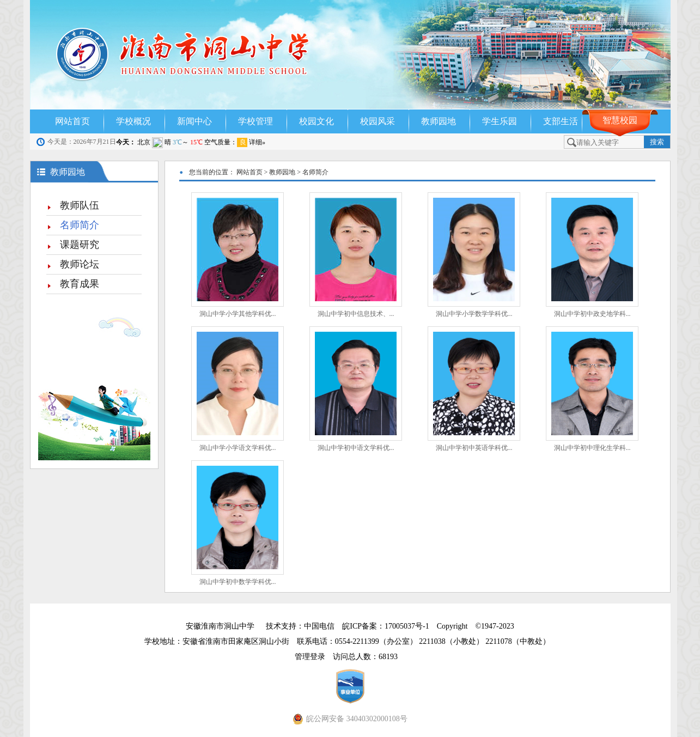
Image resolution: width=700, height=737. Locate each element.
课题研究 (80, 245)
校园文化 (316, 121)
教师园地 (439, 121)
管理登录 (314, 657)
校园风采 (378, 121)
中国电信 (319, 626)
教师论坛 (80, 264)
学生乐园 (500, 121)
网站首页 (72, 121)
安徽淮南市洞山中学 (220, 626)
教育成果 (80, 284)
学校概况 (133, 121)
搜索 (657, 142)
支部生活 (561, 121)
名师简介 (80, 225)
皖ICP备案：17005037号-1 (386, 626)
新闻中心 (194, 121)
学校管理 (255, 121)
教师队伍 (80, 205)
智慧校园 (620, 120)
